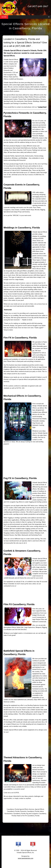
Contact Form (42, 107)
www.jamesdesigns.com (26, 858)
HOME (4, 17)
